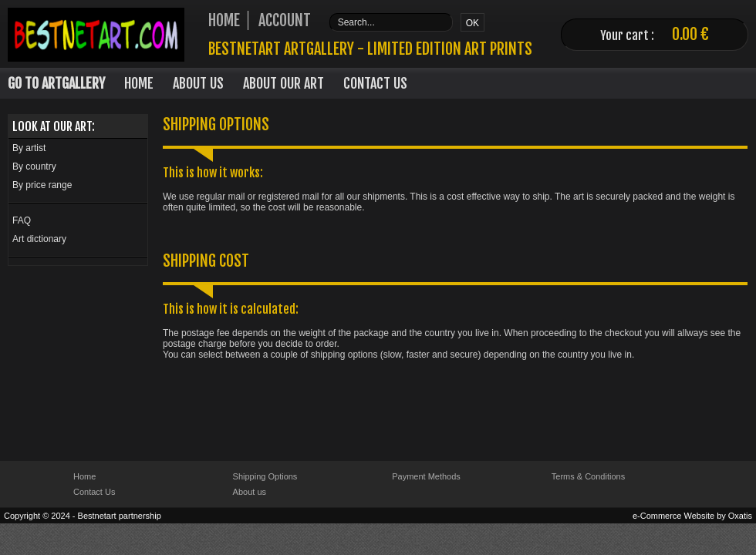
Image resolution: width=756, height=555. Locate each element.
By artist (29, 148)
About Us (198, 83)
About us (250, 492)
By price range (42, 185)
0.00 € (690, 34)
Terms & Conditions (588, 476)
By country (34, 166)
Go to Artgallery (56, 83)
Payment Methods (426, 476)
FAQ (22, 220)
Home (139, 83)
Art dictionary (39, 239)
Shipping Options (265, 476)
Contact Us (375, 83)
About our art (283, 83)
